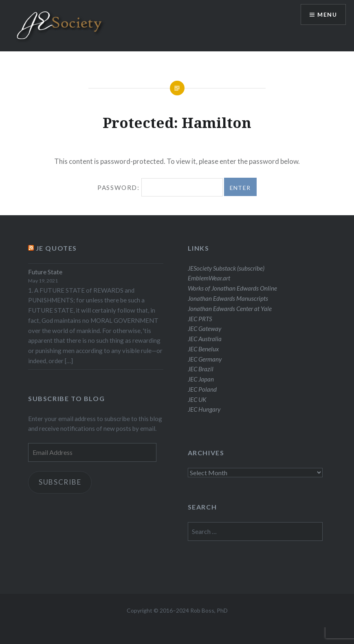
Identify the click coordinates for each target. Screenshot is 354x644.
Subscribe (60, 482)
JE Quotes (56, 248)
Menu (327, 14)
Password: (160, 187)
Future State (45, 272)
